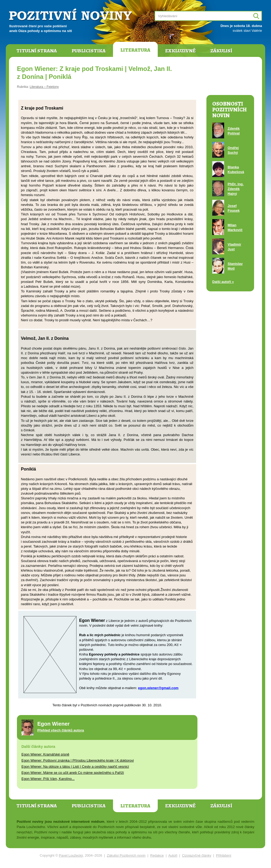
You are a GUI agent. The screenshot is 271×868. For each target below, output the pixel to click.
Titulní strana (37, 51)
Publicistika (89, 51)
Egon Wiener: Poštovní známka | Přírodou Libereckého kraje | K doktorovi (78, 760)
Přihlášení (224, 855)
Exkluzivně (180, 51)
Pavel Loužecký (71, 855)
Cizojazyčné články (197, 855)
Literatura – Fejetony (44, 87)
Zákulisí (221, 51)
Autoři (173, 855)
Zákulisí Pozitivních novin (126, 855)
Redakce (157, 855)
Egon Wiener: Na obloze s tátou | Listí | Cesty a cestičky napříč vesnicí (75, 767)
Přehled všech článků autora (61, 730)
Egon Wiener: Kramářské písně (45, 754)
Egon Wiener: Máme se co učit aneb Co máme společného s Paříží (73, 773)
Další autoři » (223, 282)
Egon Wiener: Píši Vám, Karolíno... (48, 779)
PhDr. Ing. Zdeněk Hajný (236, 189)
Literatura (135, 50)
